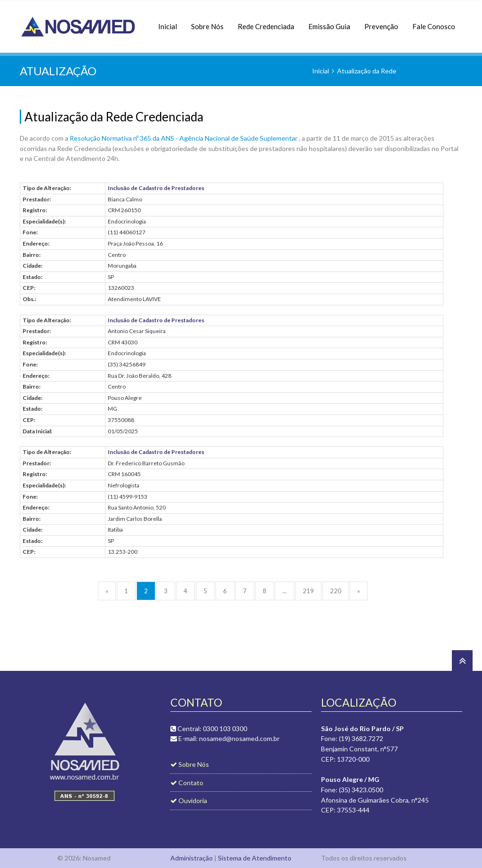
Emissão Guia (329, 21)
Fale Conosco (434, 21)
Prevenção (381, 21)
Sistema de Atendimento (255, 858)
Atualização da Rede (367, 71)
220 (336, 591)
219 (308, 591)
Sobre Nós (207, 21)
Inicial (168, 21)
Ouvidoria (189, 800)
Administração (192, 858)
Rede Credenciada (266, 21)
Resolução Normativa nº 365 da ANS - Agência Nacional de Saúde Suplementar (184, 138)
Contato (187, 783)
